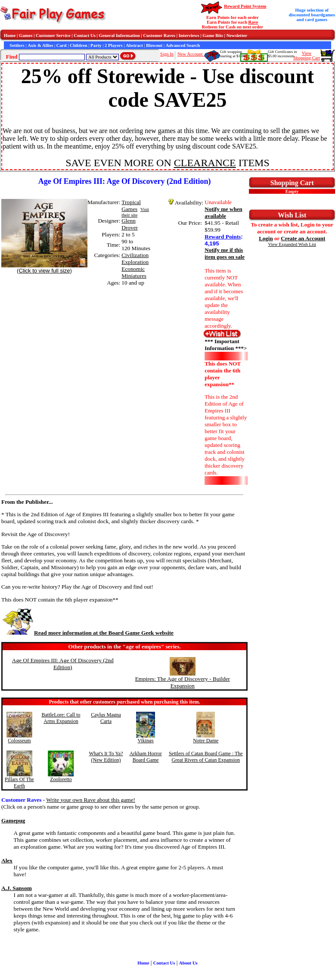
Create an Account (303, 238)
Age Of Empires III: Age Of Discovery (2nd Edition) (63, 664)
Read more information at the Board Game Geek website (87, 633)
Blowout (154, 45)
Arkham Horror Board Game (146, 757)
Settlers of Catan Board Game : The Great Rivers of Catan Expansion (206, 757)
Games (26, 36)
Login (266, 238)
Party (96, 45)
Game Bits (213, 36)
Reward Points (223, 237)
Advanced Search (183, 45)
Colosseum (19, 741)
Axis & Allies (40, 45)
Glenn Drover (130, 224)
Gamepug (13, 820)
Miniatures (134, 276)
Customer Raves (159, 36)
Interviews (189, 36)
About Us (188, 963)
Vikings (146, 741)
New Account (191, 54)
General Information (119, 36)
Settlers (17, 45)
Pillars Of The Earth (19, 783)
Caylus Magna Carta (106, 718)
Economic (133, 269)
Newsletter (237, 36)
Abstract (134, 45)
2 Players (114, 45)
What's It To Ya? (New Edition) (106, 757)
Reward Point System (245, 6)
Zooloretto (61, 779)
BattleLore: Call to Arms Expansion (61, 718)
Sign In (167, 54)
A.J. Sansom (17, 888)
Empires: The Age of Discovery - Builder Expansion (183, 682)
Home (10, 36)
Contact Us (85, 36)
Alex (7, 861)
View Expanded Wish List (292, 244)
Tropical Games (131, 206)
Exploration (135, 262)
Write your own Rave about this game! (91, 800)
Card (62, 45)
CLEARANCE (205, 163)
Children (79, 45)
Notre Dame (206, 741)
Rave (253, 22)
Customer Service (53, 36)
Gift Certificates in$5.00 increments (282, 54)
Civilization (135, 255)
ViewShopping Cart (307, 56)
